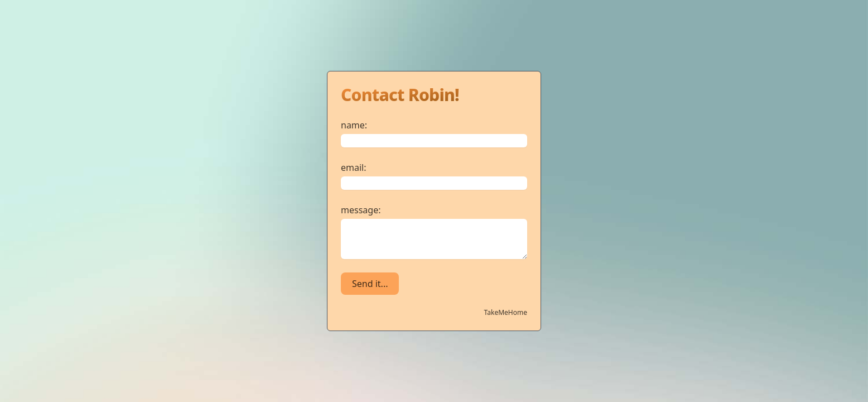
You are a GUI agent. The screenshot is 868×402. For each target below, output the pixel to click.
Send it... (370, 284)
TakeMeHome (506, 312)
